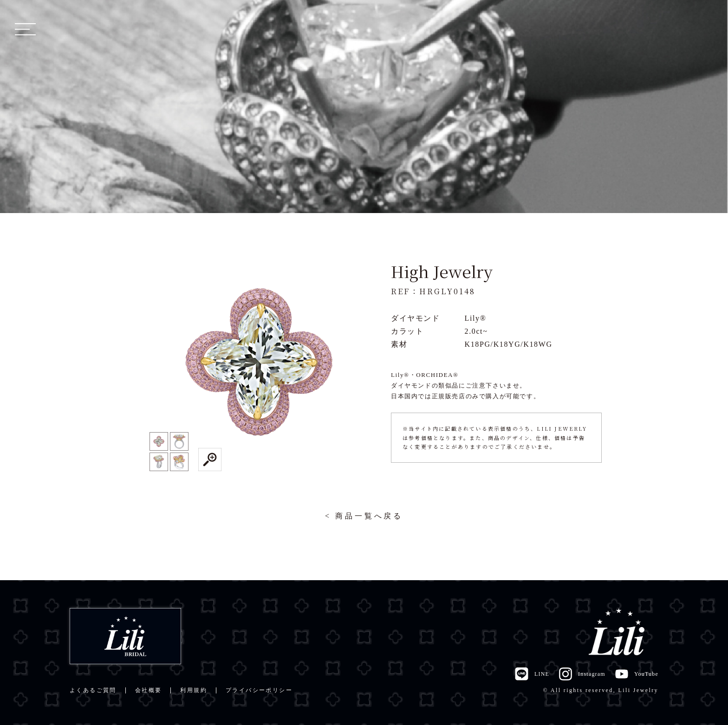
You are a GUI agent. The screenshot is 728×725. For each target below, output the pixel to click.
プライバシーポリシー (259, 690)
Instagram (582, 674)
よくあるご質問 (93, 690)
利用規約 (194, 690)
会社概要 (149, 690)
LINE (532, 674)
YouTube (637, 674)
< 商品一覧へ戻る (364, 516)
